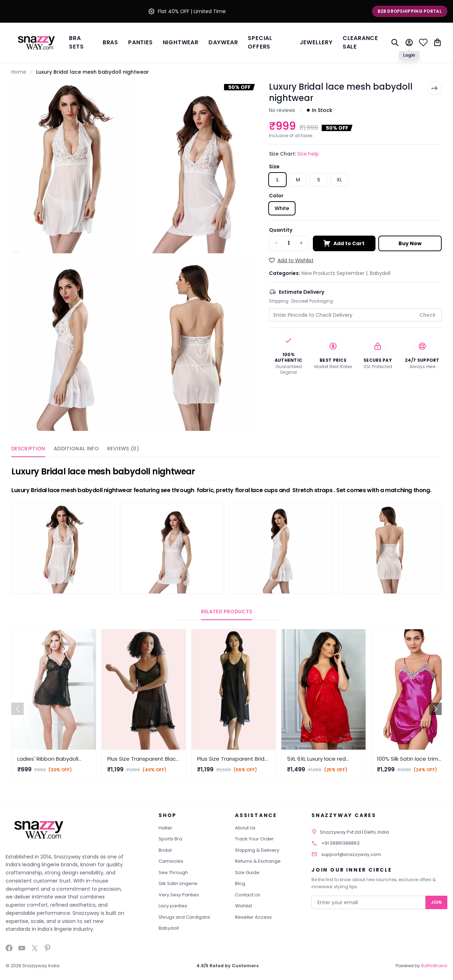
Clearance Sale (360, 42)
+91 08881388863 (340, 843)
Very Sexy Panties (179, 895)
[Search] (395, 43)
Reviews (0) (123, 449)
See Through (173, 872)
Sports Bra (170, 839)
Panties (141, 42)
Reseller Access (253, 917)
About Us (245, 828)
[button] (435, 709)
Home (19, 72)
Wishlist (243, 906)
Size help (308, 154)
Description (28, 449)
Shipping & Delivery (257, 850)
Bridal (165, 850)
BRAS (110, 42)
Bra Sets (76, 42)
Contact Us (248, 895)
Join (436, 902)
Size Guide (247, 872)
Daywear (223, 42)
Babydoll (380, 273)
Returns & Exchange (258, 861)
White (282, 208)
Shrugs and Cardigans (184, 917)
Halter (165, 828)
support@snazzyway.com (351, 854)
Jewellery (316, 42)
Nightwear (181, 42)
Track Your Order (254, 839)
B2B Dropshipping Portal (410, 11)
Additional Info (76, 449)
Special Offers (260, 42)
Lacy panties (173, 906)
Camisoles (171, 861)
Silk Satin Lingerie (178, 883)
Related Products (227, 612)
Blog (240, 883)
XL (339, 180)
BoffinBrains (434, 966)
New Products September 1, (336, 273)
